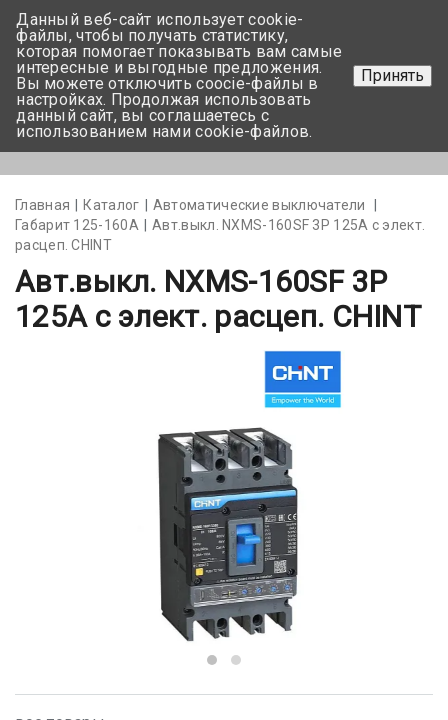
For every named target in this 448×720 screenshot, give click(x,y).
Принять (392, 75)
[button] (212, 660)
